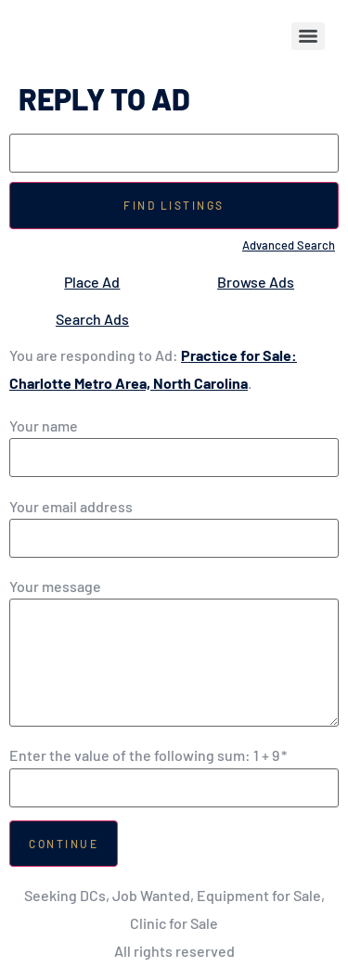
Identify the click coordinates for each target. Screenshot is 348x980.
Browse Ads (256, 282)
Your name (44, 426)
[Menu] (308, 36)
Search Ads (92, 319)
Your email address (71, 507)
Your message (55, 587)
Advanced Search (289, 245)
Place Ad (92, 282)
